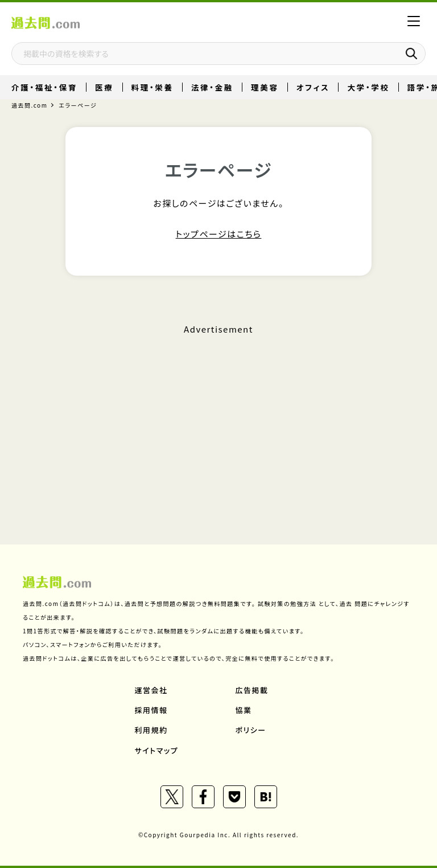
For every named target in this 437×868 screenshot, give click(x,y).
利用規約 (151, 730)
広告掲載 (252, 690)
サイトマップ (157, 750)
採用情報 (151, 710)
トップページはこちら (219, 234)
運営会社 (151, 690)
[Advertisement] (218, 418)
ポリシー (251, 730)
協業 (244, 710)
